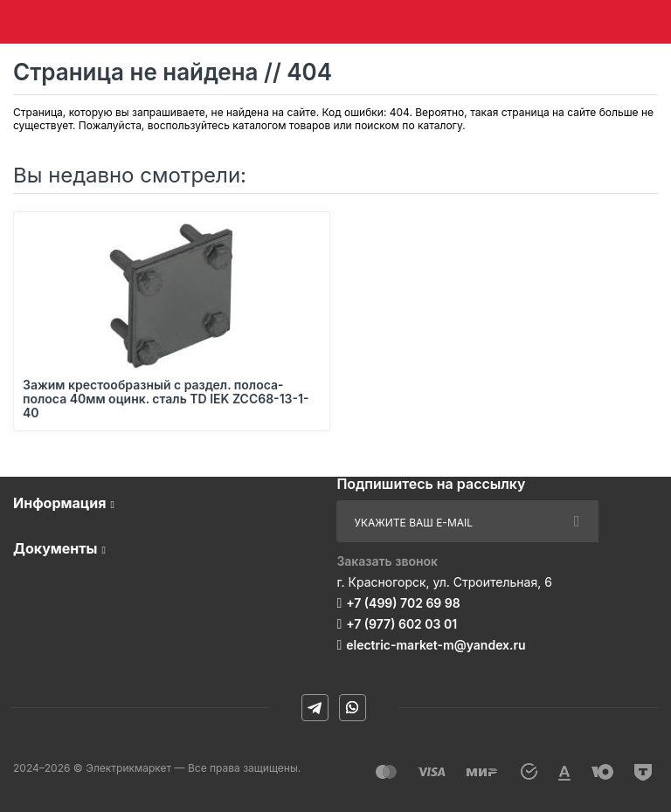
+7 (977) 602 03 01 (401, 624)
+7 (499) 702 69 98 (403, 603)
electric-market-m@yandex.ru (436, 645)
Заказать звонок (387, 561)
